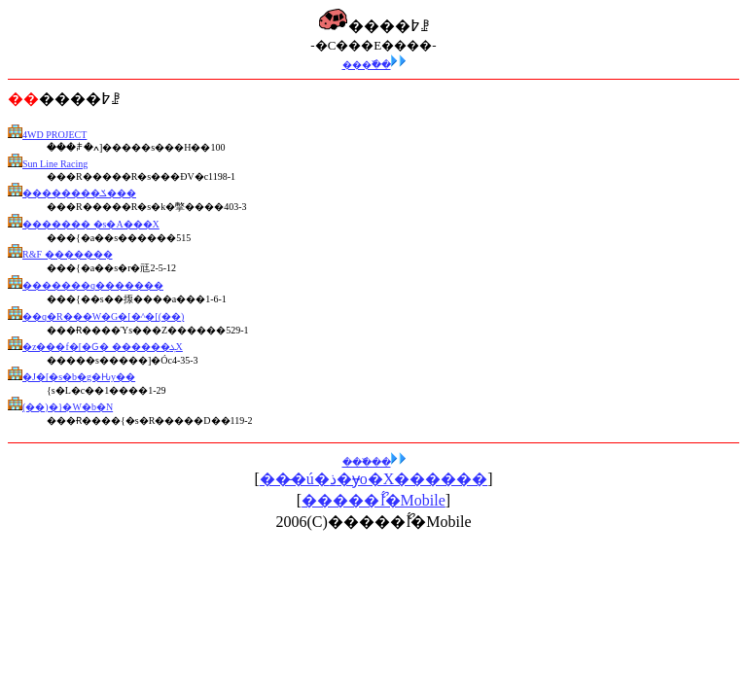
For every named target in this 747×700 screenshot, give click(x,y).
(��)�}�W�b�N (68, 407)
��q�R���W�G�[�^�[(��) (103, 316)
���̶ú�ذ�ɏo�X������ (374, 479)
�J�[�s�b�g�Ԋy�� (79, 377)
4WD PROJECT (54, 135)
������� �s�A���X (91, 224)
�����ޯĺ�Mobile (373, 500)
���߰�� (374, 65)
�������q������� (93, 285)
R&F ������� (68, 254)
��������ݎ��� (79, 193)
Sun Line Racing (55, 164)
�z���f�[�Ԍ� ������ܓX (103, 347)
